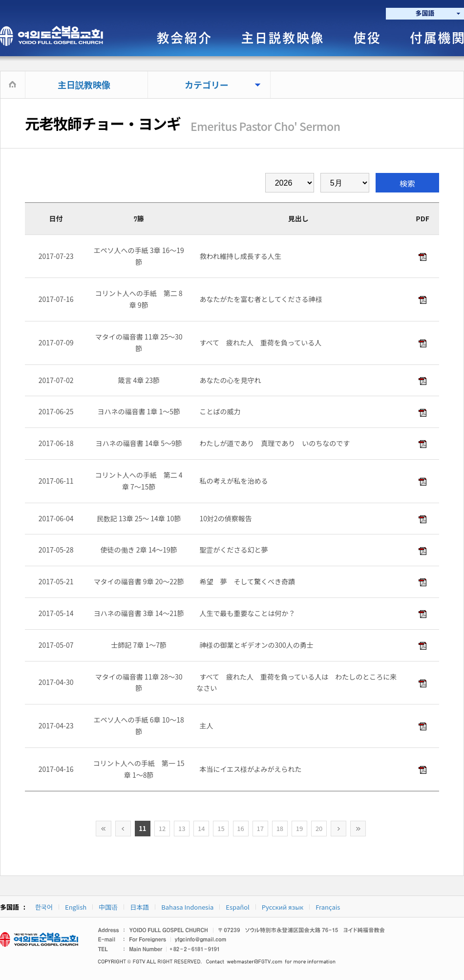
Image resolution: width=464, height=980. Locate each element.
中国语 (108, 907)
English (76, 907)
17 (260, 828)
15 (221, 828)
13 (182, 828)
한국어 (44, 907)
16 (240, 828)
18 (280, 828)
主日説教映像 (84, 85)
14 (201, 828)
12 (162, 828)
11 (142, 828)
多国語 (425, 13)
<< (104, 829)
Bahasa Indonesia (187, 907)
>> (358, 829)
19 (299, 828)
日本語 (139, 907)
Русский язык (283, 907)
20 (319, 828)
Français (328, 907)
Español (237, 907)
